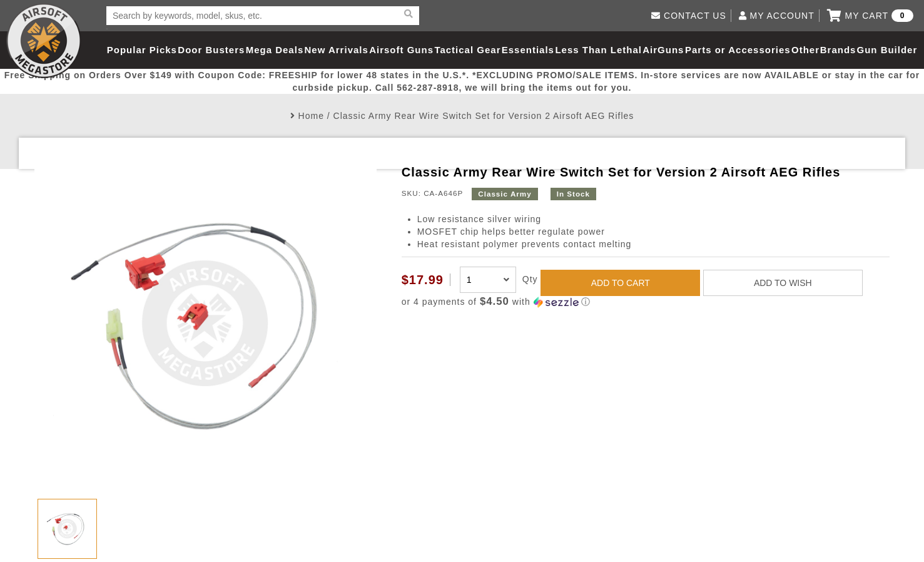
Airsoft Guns (401, 50)
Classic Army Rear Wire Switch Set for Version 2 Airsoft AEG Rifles (484, 116)
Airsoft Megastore (44, 41)
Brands (838, 50)
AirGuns (663, 50)
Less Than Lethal (598, 50)
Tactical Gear (467, 50)
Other (805, 50)
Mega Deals (275, 50)
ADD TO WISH (783, 283)
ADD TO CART (621, 283)
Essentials (528, 50)
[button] (646, 302)
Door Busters (211, 50)
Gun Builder (887, 50)
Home (311, 116)
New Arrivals (337, 50)
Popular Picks (142, 50)
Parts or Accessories (738, 50)
